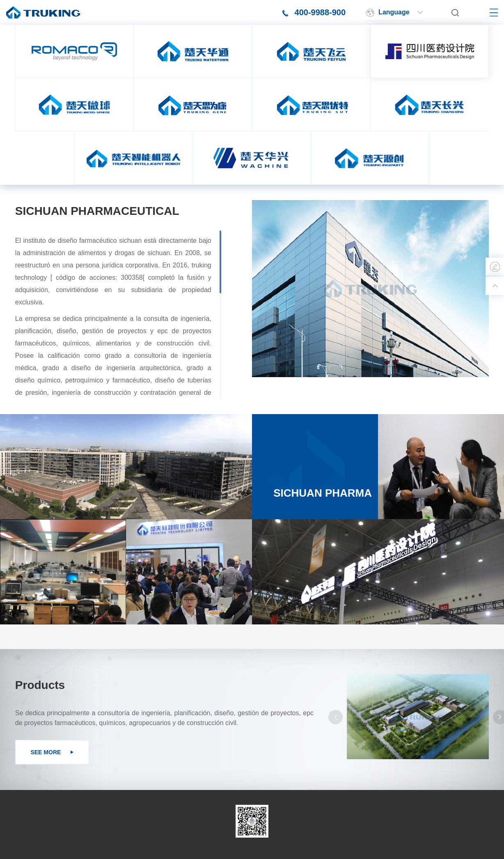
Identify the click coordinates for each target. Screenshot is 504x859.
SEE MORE (52, 752)
